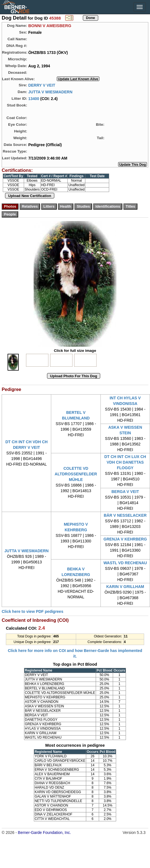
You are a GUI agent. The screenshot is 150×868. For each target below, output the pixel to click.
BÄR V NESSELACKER (125, 515)
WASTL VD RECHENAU (125, 563)
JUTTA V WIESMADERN (50, 92)
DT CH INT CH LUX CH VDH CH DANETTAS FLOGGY (125, 462)
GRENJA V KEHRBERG (125, 539)
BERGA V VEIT (125, 492)
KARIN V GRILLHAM (125, 587)
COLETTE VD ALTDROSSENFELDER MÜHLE (76, 474)
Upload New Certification (30, 196)
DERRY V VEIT (42, 85)
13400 (34, 98)
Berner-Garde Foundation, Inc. (44, 833)
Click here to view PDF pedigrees (32, 611)
